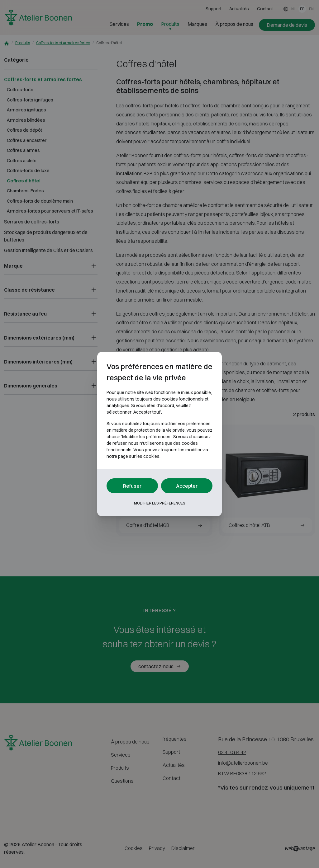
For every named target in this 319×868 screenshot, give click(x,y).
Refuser (132, 486)
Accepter (187, 486)
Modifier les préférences (160, 503)
